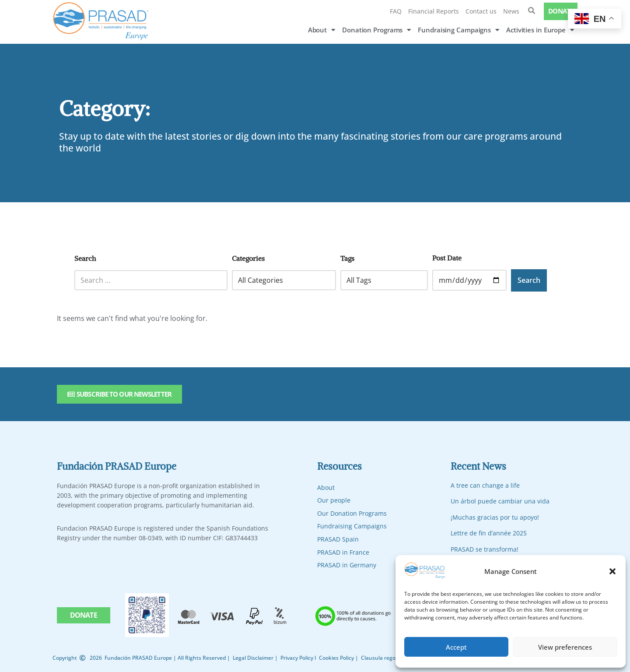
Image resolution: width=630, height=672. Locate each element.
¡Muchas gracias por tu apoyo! (495, 517)
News (511, 11)
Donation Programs (376, 30)
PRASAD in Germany (347, 565)
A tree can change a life (485, 485)
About (322, 30)
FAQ (396, 11)
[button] (612, 571)
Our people (334, 500)
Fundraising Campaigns (458, 30)
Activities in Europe (540, 30)
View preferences (565, 647)
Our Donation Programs (352, 513)
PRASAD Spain (338, 539)
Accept (456, 647)
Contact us (481, 11)
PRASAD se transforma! (485, 549)
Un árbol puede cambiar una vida (500, 501)
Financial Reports (434, 11)
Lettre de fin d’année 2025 (489, 533)
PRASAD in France (343, 552)
